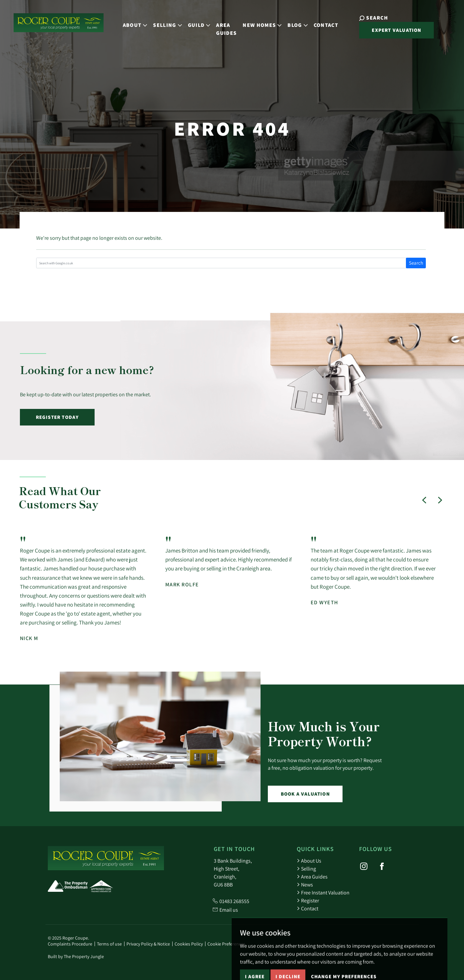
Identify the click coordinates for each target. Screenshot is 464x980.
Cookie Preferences (226, 944)
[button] (424, 500)
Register (308, 900)
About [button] (130, 21)
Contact (321, 21)
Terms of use (109, 944)
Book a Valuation (305, 794)
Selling (306, 869)
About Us (309, 861)
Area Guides (222, 25)
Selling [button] (163, 21)
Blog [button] (293, 21)
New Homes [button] (258, 21)
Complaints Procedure (70, 944)
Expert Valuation (387, 30)
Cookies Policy (189, 944)
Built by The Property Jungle (76, 956)
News (305, 884)
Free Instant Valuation (323, 892)
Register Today (57, 417)
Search (416, 263)
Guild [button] (194, 21)
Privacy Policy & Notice (148, 944)
